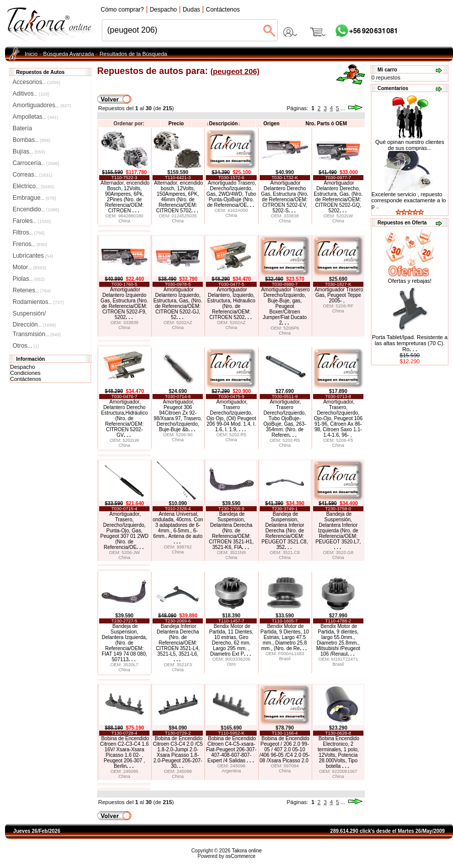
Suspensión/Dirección (34, 314)
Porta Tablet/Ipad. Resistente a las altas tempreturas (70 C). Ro (410, 343)
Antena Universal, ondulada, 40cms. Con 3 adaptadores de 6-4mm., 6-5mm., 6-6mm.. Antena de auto (178, 528)
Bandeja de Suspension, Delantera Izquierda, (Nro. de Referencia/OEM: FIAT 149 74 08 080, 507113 (124, 643)
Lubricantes (33, 256)
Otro (232, 664)
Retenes (32, 290)
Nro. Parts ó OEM (326, 124)
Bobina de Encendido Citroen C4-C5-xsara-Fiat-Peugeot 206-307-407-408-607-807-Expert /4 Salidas (231, 749)
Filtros (29, 232)
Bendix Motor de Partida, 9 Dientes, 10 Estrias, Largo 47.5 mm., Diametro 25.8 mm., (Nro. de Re (285, 637)
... (343, 108)
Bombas (31, 140)
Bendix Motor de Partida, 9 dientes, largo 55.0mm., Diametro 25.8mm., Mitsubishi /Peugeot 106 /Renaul (338, 640)
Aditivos (31, 94)
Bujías (29, 151)
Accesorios (36, 82)
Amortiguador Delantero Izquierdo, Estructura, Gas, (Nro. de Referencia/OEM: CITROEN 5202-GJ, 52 (178, 303)
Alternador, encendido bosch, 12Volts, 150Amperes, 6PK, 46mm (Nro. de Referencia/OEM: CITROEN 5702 (178, 197)
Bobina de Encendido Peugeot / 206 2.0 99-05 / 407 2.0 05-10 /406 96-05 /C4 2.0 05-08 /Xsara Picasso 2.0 (285, 749)
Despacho (23, 367)
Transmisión (37, 334)
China (124, 221)
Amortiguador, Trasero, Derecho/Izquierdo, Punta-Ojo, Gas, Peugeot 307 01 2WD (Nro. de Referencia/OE (124, 531)
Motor (29, 267)
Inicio (31, 54)
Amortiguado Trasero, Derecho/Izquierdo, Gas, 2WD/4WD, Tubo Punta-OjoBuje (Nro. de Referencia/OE (231, 194)
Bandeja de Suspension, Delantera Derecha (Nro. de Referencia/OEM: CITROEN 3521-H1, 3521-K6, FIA (231, 531)
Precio (176, 124)
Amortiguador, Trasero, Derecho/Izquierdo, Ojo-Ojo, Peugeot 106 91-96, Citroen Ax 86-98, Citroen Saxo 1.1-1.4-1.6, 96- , (338, 418)
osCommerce (240, 856)
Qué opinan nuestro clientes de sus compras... (410, 142)
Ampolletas (35, 117)
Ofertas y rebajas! (410, 281)
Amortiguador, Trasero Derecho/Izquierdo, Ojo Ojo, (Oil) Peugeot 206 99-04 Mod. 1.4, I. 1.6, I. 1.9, (231, 416)
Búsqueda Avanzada (69, 54)
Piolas (29, 279)
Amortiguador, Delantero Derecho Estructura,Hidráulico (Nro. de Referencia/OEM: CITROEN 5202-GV (125, 418)
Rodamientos (38, 302)
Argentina (231, 771)
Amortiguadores (42, 105)
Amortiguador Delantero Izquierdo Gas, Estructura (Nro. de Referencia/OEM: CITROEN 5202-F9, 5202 (124, 303)
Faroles (32, 221)
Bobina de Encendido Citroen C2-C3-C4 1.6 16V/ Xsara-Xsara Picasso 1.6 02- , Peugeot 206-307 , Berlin (125, 752)
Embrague (34, 198)
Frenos (30, 244)
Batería (22, 128)
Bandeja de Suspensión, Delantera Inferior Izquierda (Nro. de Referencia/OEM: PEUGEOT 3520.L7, (338, 531)
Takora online (247, 851)
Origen (271, 124)
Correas (32, 175)
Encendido (36, 209)
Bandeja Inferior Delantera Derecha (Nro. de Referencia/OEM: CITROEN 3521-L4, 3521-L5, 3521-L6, (178, 643)
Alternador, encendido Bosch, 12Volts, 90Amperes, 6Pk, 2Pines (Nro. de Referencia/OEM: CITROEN (125, 197)
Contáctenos (26, 379)
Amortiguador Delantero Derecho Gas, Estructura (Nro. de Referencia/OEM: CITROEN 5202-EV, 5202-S (284, 197)
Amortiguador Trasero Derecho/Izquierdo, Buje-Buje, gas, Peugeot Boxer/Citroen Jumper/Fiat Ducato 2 (286, 306)
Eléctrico (33, 186)
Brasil (285, 659)
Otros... (26, 346)
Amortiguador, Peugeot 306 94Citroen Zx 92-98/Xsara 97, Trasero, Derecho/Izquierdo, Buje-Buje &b (178, 416)
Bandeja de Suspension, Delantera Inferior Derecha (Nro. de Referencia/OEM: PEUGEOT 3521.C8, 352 (285, 531)
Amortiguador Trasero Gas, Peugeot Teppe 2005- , (339, 295)
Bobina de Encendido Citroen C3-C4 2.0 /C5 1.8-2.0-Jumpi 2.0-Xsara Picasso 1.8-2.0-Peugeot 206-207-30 (178, 752)
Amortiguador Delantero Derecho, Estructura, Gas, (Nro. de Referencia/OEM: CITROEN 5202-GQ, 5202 (338, 197)
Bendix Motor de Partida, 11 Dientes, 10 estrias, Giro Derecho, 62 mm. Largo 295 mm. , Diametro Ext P (232, 640)
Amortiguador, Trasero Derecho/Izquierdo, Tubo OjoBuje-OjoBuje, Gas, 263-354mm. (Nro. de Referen (285, 418)
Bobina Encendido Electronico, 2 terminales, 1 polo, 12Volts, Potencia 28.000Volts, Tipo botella (338, 752)
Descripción (223, 124)
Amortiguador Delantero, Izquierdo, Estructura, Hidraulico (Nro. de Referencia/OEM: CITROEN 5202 (232, 303)
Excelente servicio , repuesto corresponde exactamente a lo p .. (409, 200)
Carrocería (36, 163)
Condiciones (25, 373)
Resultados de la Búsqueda (134, 54)
